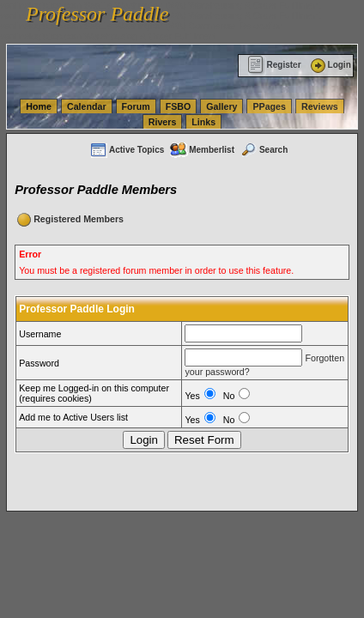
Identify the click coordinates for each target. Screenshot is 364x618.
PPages (269, 106)
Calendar (87, 106)
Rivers (163, 122)
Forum (136, 106)
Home (39, 106)
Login (330, 65)
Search (264, 150)
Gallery (221, 106)
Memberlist (202, 150)
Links (203, 122)
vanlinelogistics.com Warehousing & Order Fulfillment (108, 36)
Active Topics (127, 150)
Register (274, 65)
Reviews (320, 106)
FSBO (179, 106)
